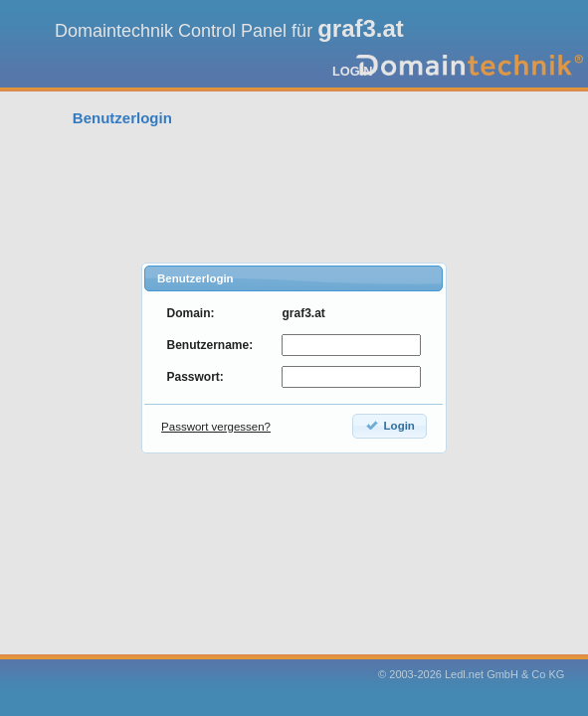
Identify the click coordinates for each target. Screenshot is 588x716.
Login (390, 425)
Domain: (190, 313)
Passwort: (195, 377)
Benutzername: (209, 345)
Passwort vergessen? (216, 427)
